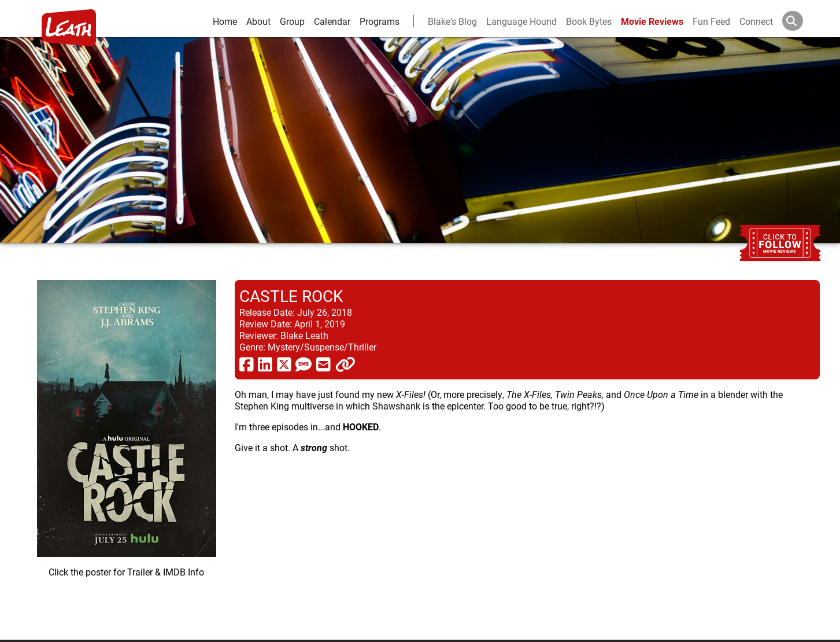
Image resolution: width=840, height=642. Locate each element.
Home (225, 21)
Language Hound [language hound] (521, 21)
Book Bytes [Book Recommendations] (589, 21)
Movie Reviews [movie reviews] (652, 21)
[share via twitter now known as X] (284, 364)
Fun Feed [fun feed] (711, 21)
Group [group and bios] (292, 21)
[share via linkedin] (265, 364)
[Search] (802, 21)
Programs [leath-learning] (380, 21)
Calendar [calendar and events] (332, 21)
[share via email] (323, 364)
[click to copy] (345, 364)
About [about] (258, 21)
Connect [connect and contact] (756, 21)
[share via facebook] (247, 364)
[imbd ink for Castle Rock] (127, 451)
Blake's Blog (452, 21)
